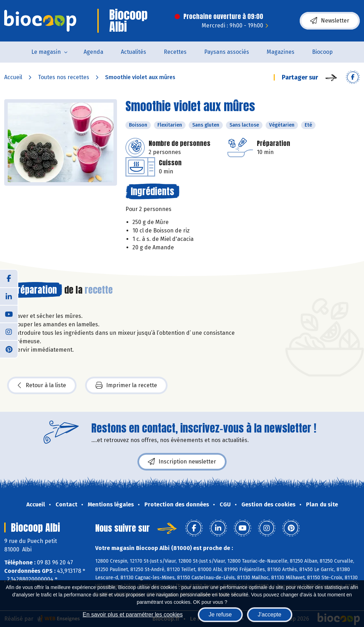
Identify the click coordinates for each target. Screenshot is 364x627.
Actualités (134, 52)
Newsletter (330, 21)
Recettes (175, 52)
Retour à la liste (42, 385)
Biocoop (322, 52)
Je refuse (220, 615)
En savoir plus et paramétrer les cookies (133, 615)
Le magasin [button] (46, 52)
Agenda (93, 52)
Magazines (281, 52)
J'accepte (270, 615)
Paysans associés (227, 52)
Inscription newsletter (182, 462)
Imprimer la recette (126, 385)
